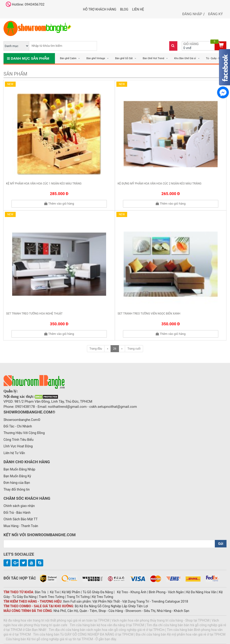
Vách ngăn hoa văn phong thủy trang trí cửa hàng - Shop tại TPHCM (161, 620)
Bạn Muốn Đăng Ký (17, 476)
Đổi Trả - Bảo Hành (17, 513)
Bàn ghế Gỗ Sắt (124, 58)
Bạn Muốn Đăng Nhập (19, 469)
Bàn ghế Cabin (68, 58)
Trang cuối (134, 349)
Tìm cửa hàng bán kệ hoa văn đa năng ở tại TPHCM (107, 625)
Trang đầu (96, 349)
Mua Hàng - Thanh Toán (21, 526)
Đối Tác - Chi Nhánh (18, 426)
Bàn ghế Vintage (96, 58)
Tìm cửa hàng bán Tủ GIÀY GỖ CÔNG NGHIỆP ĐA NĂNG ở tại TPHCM (83, 634)
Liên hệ (138, 9)
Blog (124, 9)
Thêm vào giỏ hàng (59, 204)
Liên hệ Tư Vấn (14, 453)
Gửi (221, 544)
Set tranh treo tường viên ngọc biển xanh (149, 314)
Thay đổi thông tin (17, 489)
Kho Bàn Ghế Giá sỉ (185, 58)
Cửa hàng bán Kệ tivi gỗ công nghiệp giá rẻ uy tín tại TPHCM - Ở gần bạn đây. (61, 639)
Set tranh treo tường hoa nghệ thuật (34, 314)
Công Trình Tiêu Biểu (18, 440)
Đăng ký (215, 14)
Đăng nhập (192, 14)
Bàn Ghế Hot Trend (153, 58)
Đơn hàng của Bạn (17, 483)
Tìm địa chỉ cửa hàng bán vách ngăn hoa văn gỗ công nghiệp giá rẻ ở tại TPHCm (107, 630)
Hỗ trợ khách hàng (100, 9)
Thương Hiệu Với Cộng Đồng (24, 433)
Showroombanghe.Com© (22, 420)
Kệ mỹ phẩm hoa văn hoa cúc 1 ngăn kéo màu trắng (44, 184)
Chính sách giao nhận (19, 506)
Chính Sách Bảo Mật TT (21, 519)
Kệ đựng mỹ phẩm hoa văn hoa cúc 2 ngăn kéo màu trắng (160, 184)
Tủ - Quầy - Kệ (214, 58)
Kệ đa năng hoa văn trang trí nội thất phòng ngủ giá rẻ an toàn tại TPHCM (56, 620)
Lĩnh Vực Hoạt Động (18, 446)
